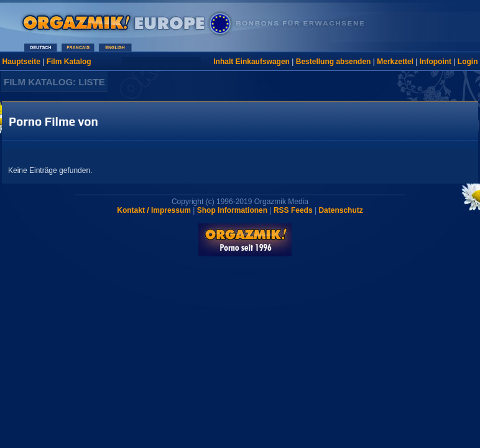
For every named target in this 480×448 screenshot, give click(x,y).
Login (468, 62)
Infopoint (436, 62)
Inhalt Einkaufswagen (252, 62)
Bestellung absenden (334, 62)
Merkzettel (395, 62)
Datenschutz (340, 210)
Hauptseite (21, 62)
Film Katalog (69, 62)
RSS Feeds (293, 210)
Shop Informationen (232, 210)
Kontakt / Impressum (154, 210)
